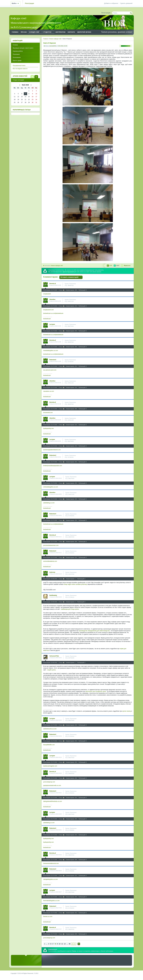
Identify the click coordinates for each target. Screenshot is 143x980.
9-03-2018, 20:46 (62, 46)
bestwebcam (47, 319)
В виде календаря (36, 77)
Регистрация (29, 3)
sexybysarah (47, 294)
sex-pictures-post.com (50, 370)
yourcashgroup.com (49, 782)
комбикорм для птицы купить (70, 609)
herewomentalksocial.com (51, 863)
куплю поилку (127, 711)
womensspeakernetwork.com (52, 450)
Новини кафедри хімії (57, 266)
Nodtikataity (53, 595)
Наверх (79, 944)
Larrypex (52, 324)
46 (70, 944)
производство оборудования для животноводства (94, 631)
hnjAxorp (52, 572)
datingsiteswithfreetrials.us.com (53, 801)
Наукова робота (18, 51)
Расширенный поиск (19, 66)
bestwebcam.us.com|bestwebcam (53, 313)
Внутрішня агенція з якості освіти (23, 48)
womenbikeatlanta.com (50, 561)
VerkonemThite (54, 656)
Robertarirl (53, 360)
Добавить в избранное (111, 3)
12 (65, 944)
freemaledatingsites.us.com (51, 901)
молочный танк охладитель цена (96, 691)
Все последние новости (20, 69)
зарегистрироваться (69, 272)
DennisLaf (53, 284)
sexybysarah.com (48, 310)
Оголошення (17, 57)
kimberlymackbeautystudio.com (53, 466)
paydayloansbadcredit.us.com (52, 785)
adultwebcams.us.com (50, 729)
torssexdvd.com (48, 413)
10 (59, 944)
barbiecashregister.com (50, 766)
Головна (15, 45)
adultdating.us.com (49, 503)
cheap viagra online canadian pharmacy (75, 584)
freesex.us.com (48, 917)
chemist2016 (53, 46)
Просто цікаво (17, 61)
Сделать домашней (126, 3)
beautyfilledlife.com (49, 745)
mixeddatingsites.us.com (51, 351)
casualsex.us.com (49, 391)
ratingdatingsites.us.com (50, 879)
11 (62, 944)
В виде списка (32, 77)
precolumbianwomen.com (51, 545)
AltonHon (52, 299)
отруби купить (52, 670)
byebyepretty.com (48, 428)
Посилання (16, 54)
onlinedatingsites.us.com (51, 487)
